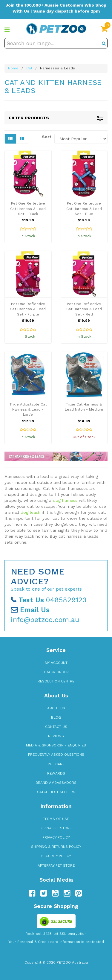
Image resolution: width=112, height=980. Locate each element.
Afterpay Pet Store (56, 865)
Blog (56, 717)
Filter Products (56, 118)
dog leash (30, 512)
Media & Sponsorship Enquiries (56, 745)
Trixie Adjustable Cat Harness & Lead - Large (28, 409)
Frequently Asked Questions (56, 755)
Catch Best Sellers (56, 792)
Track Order (56, 672)
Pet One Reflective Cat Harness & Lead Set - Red (84, 309)
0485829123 (49, 600)
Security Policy (56, 856)
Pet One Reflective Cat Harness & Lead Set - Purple (28, 309)
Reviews (56, 736)
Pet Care (56, 764)
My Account (56, 663)
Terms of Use (56, 819)
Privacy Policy (56, 837)
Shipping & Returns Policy (56, 847)
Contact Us (56, 727)
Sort (46, 137)
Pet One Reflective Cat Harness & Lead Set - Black (28, 208)
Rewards (56, 773)
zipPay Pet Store (56, 828)
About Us (56, 708)
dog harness (65, 500)
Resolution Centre (56, 681)
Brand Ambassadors (56, 783)
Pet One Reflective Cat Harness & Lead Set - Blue (84, 208)
